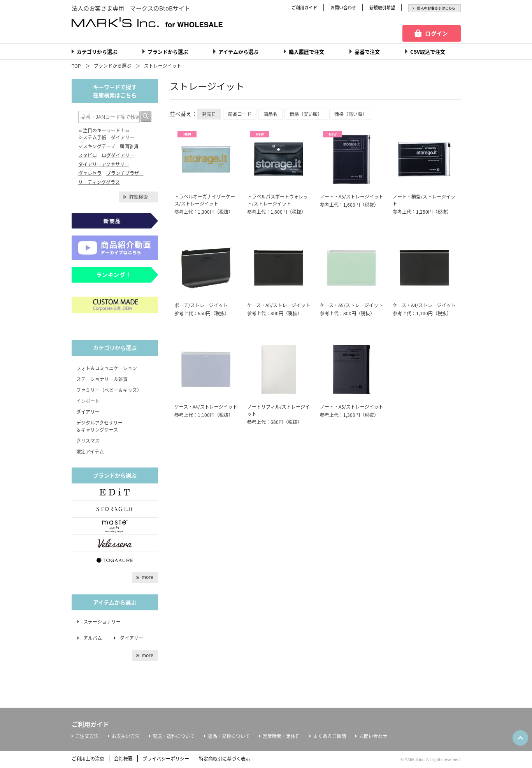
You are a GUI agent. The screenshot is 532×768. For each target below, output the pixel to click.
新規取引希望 (382, 8)
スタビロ (88, 155)
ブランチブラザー (125, 173)
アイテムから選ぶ (238, 52)
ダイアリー (123, 137)
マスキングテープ (97, 146)
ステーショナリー (102, 622)
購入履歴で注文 (306, 52)
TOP (76, 66)
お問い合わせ (343, 8)
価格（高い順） (351, 114)
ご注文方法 (87, 736)
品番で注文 (367, 52)
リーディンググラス (99, 182)
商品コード (240, 114)
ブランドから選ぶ (168, 52)
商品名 (270, 114)
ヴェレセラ (90, 173)
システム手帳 (92, 137)
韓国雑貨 (129, 146)
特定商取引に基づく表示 (225, 759)
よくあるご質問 (330, 736)
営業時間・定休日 (281, 736)
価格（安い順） (306, 114)
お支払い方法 (126, 736)
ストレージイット (163, 66)
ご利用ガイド (304, 8)
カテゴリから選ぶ (97, 52)
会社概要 (123, 759)
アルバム (95, 638)
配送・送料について (174, 736)
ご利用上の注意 (88, 759)
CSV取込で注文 (428, 52)
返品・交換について (229, 736)
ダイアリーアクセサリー (104, 164)
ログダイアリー (118, 155)
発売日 (209, 114)
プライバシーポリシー (166, 759)
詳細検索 (139, 197)
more (147, 577)
